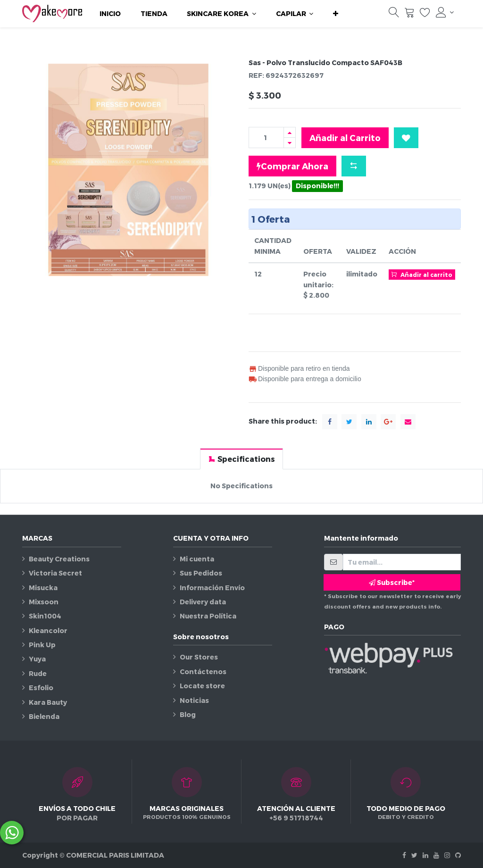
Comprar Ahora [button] (292, 166)
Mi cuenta (197, 559)
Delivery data (203, 602)
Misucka (43, 588)
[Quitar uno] (290, 143)
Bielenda (44, 716)
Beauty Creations (59, 559)
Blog (188, 714)
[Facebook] (404, 855)
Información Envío (212, 588)
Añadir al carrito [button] (422, 274)
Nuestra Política (208, 616)
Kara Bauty (48, 702)
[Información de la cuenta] (445, 12)
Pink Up (42, 645)
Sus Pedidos (201, 573)
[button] (336, 14)
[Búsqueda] (394, 15)
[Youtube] (436, 855)
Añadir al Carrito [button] (345, 138)
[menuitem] (110, 14)
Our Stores (199, 657)
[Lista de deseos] (425, 15)
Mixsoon (44, 602)
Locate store (202, 686)
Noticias (194, 700)
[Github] (458, 855)
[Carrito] (409, 15)
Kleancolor (48, 630)
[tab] (241, 459)
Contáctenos (203, 672)
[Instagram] (447, 855)
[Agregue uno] (290, 132)
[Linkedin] (425, 855)
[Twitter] (414, 855)
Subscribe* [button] (392, 582)
